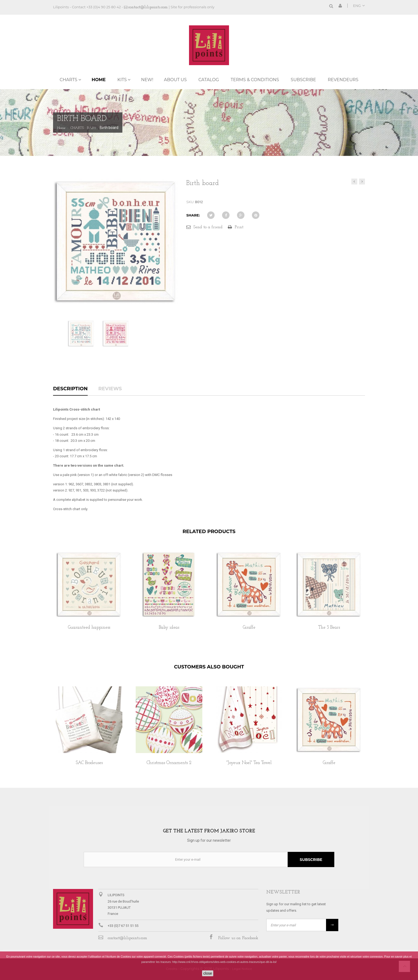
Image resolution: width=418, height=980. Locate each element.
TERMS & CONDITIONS (255, 80)
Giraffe (249, 627)
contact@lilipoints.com (148, 7)
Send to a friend (208, 227)
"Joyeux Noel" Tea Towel (249, 763)
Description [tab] (70, 389)
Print (239, 227)
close (208, 973)
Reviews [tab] (110, 389)
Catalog (209, 80)
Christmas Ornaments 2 (169, 763)
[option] (89, 596)
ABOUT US (175, 80)
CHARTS (69, 80)
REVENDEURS (343, 80)
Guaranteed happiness (89, 627)
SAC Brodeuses (89, 763)
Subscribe (304, 80)
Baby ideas (169, 627)
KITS (122, 80)
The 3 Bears (329, 627)
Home (99, 80)
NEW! (147, 80)
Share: (193, 215)
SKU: (190, 202)
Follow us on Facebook (238, 938)
